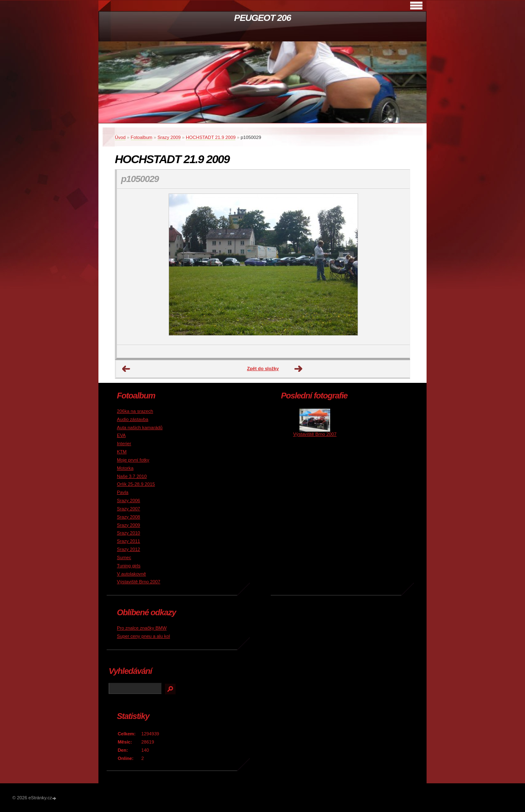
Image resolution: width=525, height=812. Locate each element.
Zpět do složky (263, 368)
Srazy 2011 (129, 541)
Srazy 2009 (169, 137)
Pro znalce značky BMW (142, 628)
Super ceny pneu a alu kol (143, 636)
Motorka (125, 468)
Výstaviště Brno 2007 (139, 582)
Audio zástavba (133, 419)
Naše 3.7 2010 (132, 476)
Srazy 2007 (129, 509)
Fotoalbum (142, 137)
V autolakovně (131, 574)
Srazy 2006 (129, 500)
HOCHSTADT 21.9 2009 (211, 137)
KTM (122, 452)
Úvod (120, 137)
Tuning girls (129, 566)
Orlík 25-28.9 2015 (136, 484)
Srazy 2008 (129, 517)
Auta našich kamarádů (140, 428)
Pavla (123, 492)
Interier (124, 444)
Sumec (124, 557)
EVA (121, 435)
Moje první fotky (133, 460)
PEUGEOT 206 (262, 18)
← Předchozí (126, 369)
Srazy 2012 (129, 549)
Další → (299, 369)
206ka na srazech (135, 411)
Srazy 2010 (129, 533)
